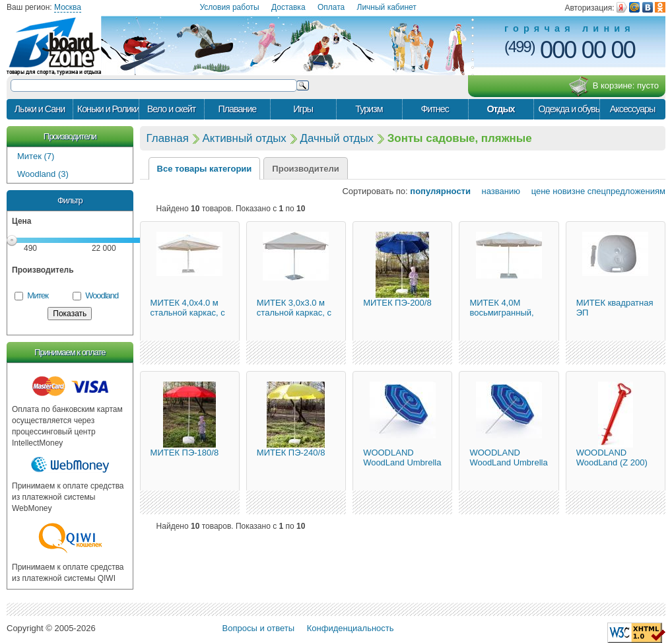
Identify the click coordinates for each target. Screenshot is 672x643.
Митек (38, 295)
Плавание (237, 109)
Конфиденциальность (351, 628)
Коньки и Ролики (108, 109)
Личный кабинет (387, 7)
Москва (68, 7)
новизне (569, 191)
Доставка (288, 7)
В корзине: (614, 86)
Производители (70, 136)
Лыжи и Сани (40, 109)
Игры (303, 109)
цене (537, 191)
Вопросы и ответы (258, 628)
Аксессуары (633, 109)
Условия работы (229, 7)
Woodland (102, 295)
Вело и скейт (171, 109)
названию (497, 191)
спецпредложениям (626, 191)
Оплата (331, 7)
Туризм (369, 109)
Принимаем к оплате (70, 352)
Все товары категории (205, 169)
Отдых (500, 109)
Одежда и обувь (569, 109)
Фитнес (434, 109)
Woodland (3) (43, 174)
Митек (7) (36, 156)
